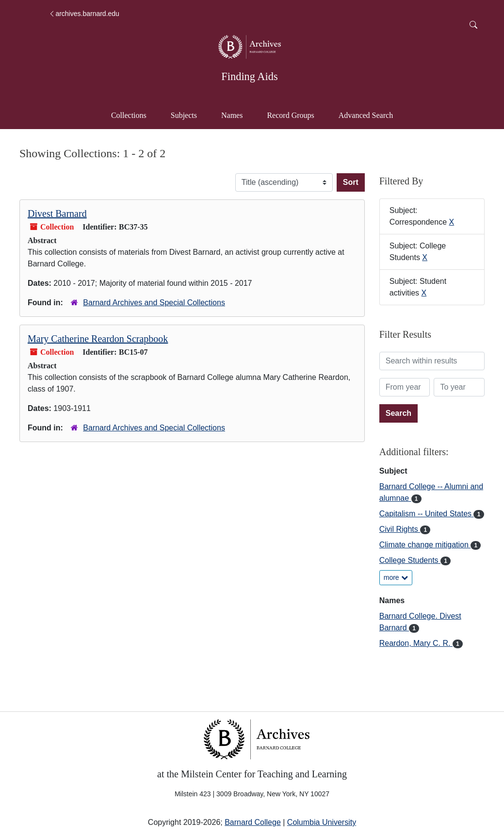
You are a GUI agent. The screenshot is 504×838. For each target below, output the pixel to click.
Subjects (184, 115)
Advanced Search (370, 114)
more (396, 577)
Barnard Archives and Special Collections (154, 303)
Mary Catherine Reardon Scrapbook (98, 339)
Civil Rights (400, 529)
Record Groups (290, 115)
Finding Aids (249, 76)
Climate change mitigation (425, 545)
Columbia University (322, 822)
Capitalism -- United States (427, 514)
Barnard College (253, 822)
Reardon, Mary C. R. (416, 643)
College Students (410, 560)
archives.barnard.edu (84, 14)
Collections (129, 115)
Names (232, 115)
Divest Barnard (57, 214)
